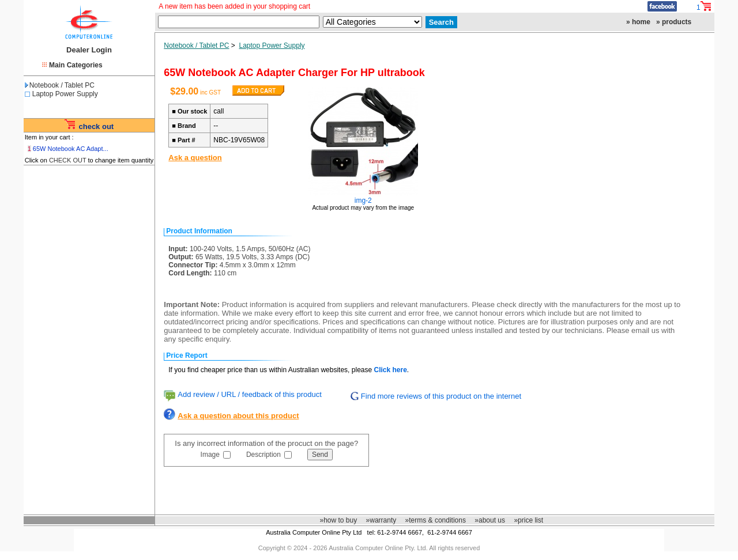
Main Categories (76, 65)
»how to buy (338, 520)
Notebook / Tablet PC (60, 85)
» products (674, 22)
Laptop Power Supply (65, 94)
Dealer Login (89, 50)
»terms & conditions (436, 520)
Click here (390, 370)
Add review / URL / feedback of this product (250, 394)
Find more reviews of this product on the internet (441, 396)
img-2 (363, 200)
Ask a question (195, 158)
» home (638, 22)
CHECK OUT (68, 160)
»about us (490, 520)
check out (96, 126)
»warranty (381, 520)
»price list (528, 520)
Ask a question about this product (238, 416)
